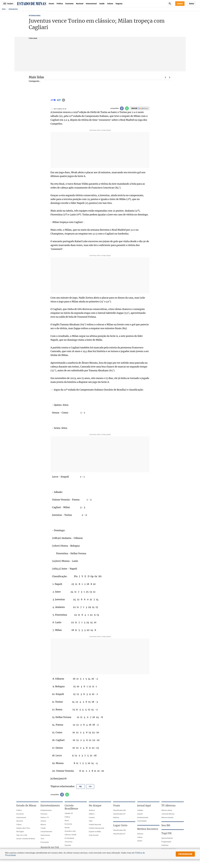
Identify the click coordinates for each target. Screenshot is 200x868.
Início (4, 9)
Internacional (91, 4)
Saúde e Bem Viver (23, 828)
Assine (180, 4)
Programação (166, 842)
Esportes (68, 845)
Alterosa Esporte (167, 817)
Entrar (192, 4)
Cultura (110, 4)
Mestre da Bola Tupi (169, 849)
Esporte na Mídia (95, 832)
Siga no (134, 108)
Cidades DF (69, 813)
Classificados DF (119, 814)
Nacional (80, 4)
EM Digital (20, 832)
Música (43, 825)
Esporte (140, 814)
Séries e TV (45, 817)
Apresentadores (167, 838)
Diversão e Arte (70, 831)
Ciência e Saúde (70, 835)
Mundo (67, 828)
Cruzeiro (92, 817)
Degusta (119, 4)
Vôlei (91, 821)
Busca (170, 4)
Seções (8, 4)
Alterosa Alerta (167, 810)
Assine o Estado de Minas (26, 839)
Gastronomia (45, 835)
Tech (42, 839)
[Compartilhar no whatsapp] (127, 108)
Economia (69, 4)
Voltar (165, 77)
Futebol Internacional (96, 828)
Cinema (43, 821)
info (64, 100)
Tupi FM (166, 833)
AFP (59, 100)
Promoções (45, 842)
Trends (43, 828)
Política (60, 4)
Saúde (102, 4)
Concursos (69, 842)
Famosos (44, 814)
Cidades (140, 810)
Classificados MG (119, 810)
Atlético (92, 814)
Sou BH (166, 825)
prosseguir (185, 854)
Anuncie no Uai (50, 847)
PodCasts (165, 845)
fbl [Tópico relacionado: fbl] (81, 787)
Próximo (170, 77)
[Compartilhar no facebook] (122, 108)
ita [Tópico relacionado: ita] (90, 787)
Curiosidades (142, 821)
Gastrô (140, 841)
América (92, 810)
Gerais (51, 4)
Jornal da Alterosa (168, 814)
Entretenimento (46, 810)
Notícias (116, 817)
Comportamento (46, 832)
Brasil (67, 821)
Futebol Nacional (95, 825)
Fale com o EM (22, 835)
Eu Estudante (69, 838)
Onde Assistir (94, 835)
